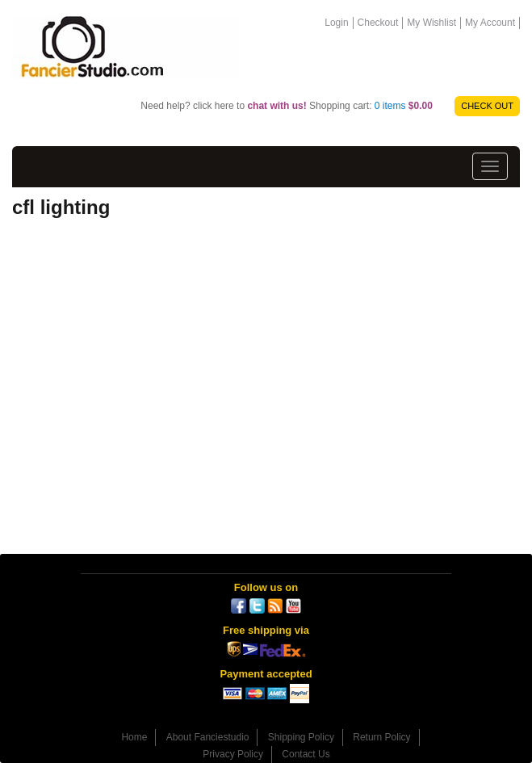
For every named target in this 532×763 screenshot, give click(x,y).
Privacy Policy (233, 754)
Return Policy (381, 737)
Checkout (378, 23)
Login (336, 23)
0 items (404, 106)
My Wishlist (431, 23)
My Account (490, 23)
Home (134, 737)
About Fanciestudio (208, 737)
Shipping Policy (301, 737)
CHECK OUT (487, 106)
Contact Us (306, 754)
